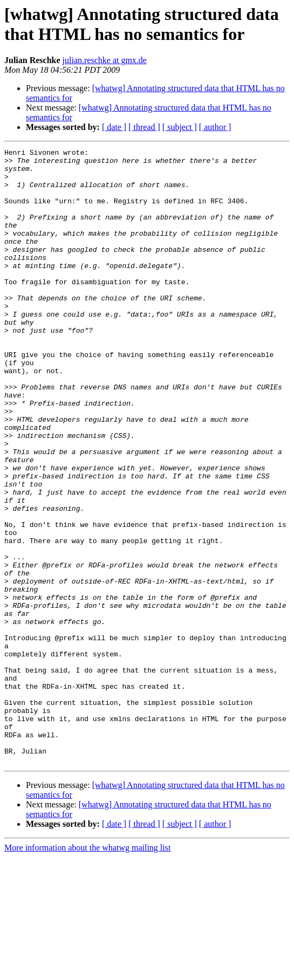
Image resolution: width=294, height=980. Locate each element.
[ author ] (215, 127)
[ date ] (114, 127)
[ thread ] (144, 127)
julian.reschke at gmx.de (105, 60)
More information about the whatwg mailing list (87, 971)
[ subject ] (180, 127)
